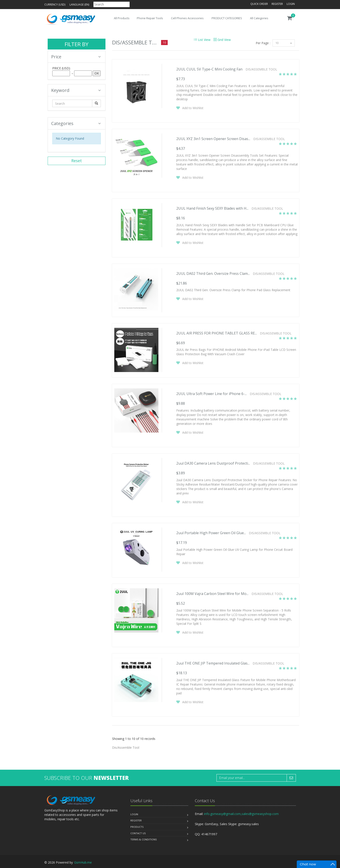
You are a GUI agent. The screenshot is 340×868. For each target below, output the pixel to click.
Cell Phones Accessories (187, 18)
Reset (77, 161)
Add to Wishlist (193, 108)
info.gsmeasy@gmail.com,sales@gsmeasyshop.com (241, 814)
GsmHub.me (83, 862)
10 (284, 43)
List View (202, 40)
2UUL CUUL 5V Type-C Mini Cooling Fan (209, 69)
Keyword (76, 90)
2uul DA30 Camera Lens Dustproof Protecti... (213, 463)
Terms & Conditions (144, 839)
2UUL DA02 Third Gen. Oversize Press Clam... (213, 274)
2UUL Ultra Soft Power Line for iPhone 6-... (211, 394)
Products (137, 827)
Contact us (138, 833)
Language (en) (79, 5)
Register (277, 4)
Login (291, 4)
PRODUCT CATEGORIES (227, 18)
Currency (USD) (55, 5)
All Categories (259, 18)
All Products (122, 18)
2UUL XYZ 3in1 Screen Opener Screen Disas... (213, 139)
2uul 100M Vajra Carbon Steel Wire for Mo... (212, 594)
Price (76, 57)
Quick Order (259, 4)
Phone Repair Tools (150, 18)
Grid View (222, 40)
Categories (76, 123)
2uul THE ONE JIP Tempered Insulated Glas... (213, 663)
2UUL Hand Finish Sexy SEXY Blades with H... (212, 208)
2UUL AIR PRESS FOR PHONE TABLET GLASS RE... (217, 333)
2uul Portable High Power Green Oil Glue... (211, 533)
